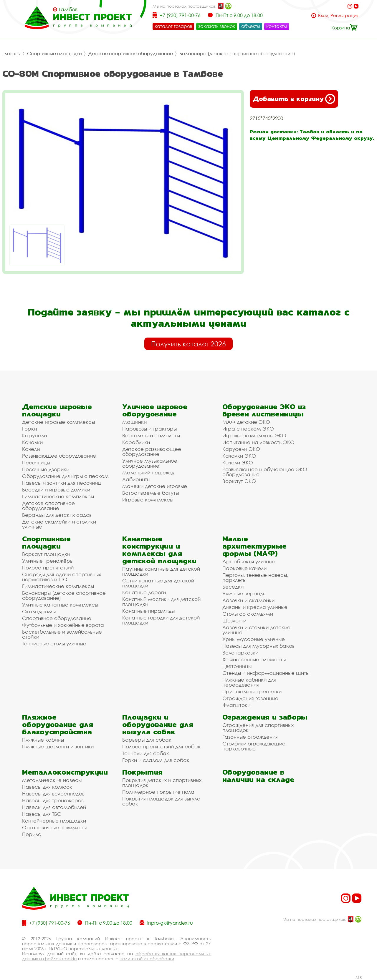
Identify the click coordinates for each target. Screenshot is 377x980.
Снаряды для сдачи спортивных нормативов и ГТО (62, 577)
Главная (11, 54)
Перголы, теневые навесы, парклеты (255, 577)
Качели (31, 449)
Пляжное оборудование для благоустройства (58, 724)
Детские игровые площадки (57, 410)
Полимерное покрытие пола (158, 792)
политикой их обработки (147, 959)
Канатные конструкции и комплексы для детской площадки (159, 550)
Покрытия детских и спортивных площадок (162, 783)
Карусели (34, 435)
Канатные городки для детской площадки (161, 620)
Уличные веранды (244, 593)
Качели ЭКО (238, 462)
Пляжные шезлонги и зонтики (58, 746)
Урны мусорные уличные (254, 639)
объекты (251, 26)
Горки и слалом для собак (156, 760)
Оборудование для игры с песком (65, 476)
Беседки (233, 587)
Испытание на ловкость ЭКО (258, 442)
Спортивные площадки (54, 54)
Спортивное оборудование (57, 618)
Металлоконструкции (65, 772)
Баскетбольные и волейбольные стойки (62, 634)
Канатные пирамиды (148, 611)
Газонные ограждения (250, 737)
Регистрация (344, 15)
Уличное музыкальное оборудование (150, 463)
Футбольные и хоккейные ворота (63, 625)
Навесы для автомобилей (54, 807)
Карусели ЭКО (241, 449)
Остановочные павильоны (54, 827)
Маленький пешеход (148, 472)
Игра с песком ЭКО (248, 429)
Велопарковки (240, 653)
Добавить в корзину (294, 99)
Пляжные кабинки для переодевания (249, 682)
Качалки (32, 442)
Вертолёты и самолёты (151, 435)
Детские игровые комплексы (58, 422)
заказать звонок (217, 26)
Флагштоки (236, 705)
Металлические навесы (52, 780)
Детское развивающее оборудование (152, 451)
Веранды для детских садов (57, 515)
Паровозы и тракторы (149, 429)
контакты (277, 26)
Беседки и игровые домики (56, 490)
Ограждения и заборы (265, 717)
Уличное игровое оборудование (155, 410)
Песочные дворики (46, 469)
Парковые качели (244, 568)
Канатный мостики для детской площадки (161, 602)
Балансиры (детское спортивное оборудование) (237, 54)
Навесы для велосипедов (53, 794)
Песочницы (36, 462)
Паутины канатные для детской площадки (161, 571)
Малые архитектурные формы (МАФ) (254, 546)
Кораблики (136, 442)
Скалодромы (39, 611)
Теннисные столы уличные (54, 643)
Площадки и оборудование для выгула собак (158, 724)
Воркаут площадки (46, 554)
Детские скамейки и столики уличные (59, 524)
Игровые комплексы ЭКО (254, 435)
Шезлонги (234, 621)
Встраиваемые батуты (151, 493)
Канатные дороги (144, 592)
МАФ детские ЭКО (246, 422)
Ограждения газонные (250, 698)
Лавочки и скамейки (248, 600)
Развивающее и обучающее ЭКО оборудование (265, 472)
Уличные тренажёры (48, 561)
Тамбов (68, 9)
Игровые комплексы (148, 500)
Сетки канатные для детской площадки (158, 583)
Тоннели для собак (146, 753)
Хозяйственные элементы (254, 659)
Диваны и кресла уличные (255, 607)
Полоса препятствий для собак (161, 746)
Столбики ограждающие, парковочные (255, 746)
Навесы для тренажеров (53, 800)
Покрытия (142, 772)
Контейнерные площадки (54, 821)
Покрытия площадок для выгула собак (161, 801)
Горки (29, 429)
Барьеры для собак (147, 740)
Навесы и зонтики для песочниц (62, 483)
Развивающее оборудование (59, 456)
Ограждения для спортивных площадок (258, 727)
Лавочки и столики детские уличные (256, 630)
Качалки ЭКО (239, 456)
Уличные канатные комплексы (60, 605)
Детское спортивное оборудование (131, 54)
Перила (32, 834)
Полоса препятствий (48, 568)
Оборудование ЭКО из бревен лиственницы (264, 410)
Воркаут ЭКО (239, 481)
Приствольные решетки (252, 691)
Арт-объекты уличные (249, 561)
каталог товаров (173, 26)
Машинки (134, 422)
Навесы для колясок (47, 787)
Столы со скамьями (248, 614)
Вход (323, 15)
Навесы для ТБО (42, 814)
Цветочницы (237, 666)
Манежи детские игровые (155, 486)
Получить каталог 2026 (188, 344)
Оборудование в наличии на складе (258, 776)
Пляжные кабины (43, 740)
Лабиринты (136, 479)
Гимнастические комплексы (58, 496)
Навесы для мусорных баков (258, 646)
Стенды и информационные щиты (266, 673)
